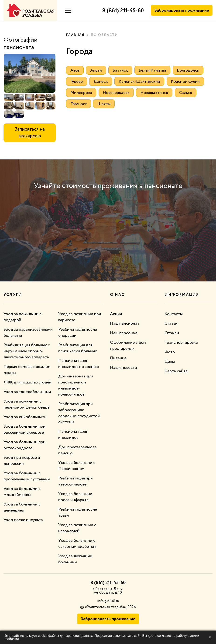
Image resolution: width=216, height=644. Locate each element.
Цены (170, 362)
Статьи (171, 324)
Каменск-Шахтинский (139, 82)
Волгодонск (188, 70)
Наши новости (123, 368)
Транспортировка (181, 343)
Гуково (77, 82)
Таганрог (79, 104)
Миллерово (81, 93)
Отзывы (172, 333)
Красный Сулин (185, 82)
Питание (118, 358)
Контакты (174, 314)
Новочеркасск (116, 93)
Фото (170, 352)
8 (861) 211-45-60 (123, 11)
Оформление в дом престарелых (128, 346)
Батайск (120, 70)
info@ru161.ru (108, 601)
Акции (116, 314)
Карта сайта (176, 371)
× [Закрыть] (210, 637)
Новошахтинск (154, 93)
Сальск (186, 93)
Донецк (101, 82)
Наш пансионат (125, 324)
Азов (75, 70)
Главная (75, 35)
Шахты (104, 104)
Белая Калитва (152, 70)
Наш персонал (124, 333)
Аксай (96, 70)
